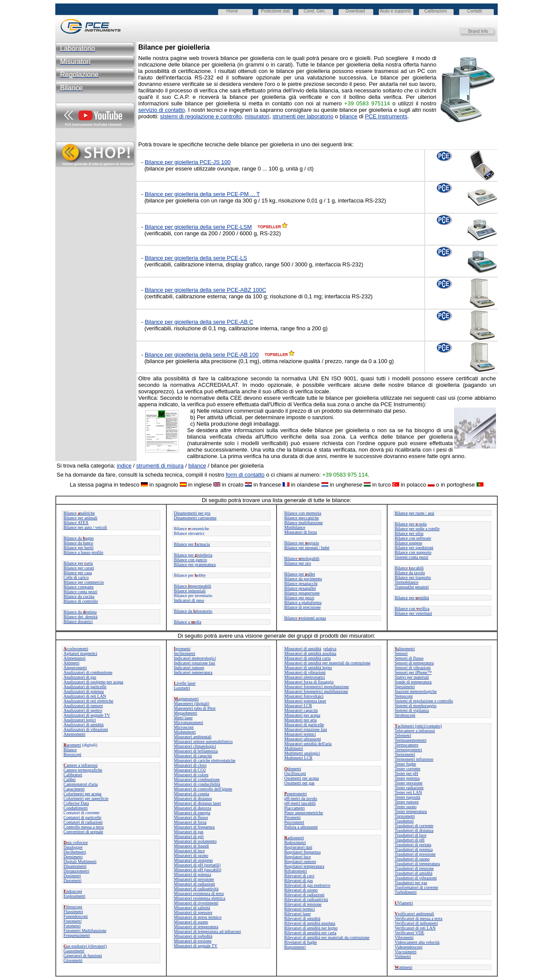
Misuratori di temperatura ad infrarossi (208, 931)
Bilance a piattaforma (303, 602)
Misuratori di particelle (304, 725)
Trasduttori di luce (411, 835)
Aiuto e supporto (396, 11)
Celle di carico (76, 577)
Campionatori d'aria (81, 784)
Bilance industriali (190, 591)
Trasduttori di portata (413, 845)
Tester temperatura (411, 811)
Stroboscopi (405, 715)
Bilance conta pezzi (80, 592)
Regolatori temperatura (304, 866)
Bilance (70, 750)
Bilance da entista (80, 612)
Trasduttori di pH (410, 840)
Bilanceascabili (409, 568)
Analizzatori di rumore (83, 706)
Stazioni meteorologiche (416, 691)
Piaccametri (294, 808)
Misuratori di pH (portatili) (197, 865)
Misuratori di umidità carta (307, 658)
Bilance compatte (79, 587)
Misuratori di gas (189, 832)
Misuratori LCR (298, 706)
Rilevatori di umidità (302, 918)
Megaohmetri (186, 713)
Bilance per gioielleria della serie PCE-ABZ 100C (205, 290)
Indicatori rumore (189, 668)
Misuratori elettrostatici (305, 677)
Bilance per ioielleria (193, 555)
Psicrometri (294, 822)
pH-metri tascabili (300, 803)
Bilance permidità (412, 598)
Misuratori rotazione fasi (306, 729)
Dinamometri (75, 866)
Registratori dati (298, 847)
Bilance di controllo (81, 601)
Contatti (474, 11)
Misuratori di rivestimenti (196, 903)
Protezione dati (275, 11)
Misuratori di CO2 (190, 770)
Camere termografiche (83, 770)
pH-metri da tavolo (301, 798)
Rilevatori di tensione (303, 904)
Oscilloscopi (295, 773)
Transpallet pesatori (412, 587)
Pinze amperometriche (304, 813)
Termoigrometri (408, 750)
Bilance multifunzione (304, 523)
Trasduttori (404, 821)
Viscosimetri (406, 952)
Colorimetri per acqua (83, 794)
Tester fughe (406, 764)
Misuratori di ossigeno (194, 860)
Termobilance (407, 582)
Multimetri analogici (302, 753)
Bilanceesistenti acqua (305, 618)
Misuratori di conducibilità (197, 784)
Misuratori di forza (301, 532)
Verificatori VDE (410, 933)
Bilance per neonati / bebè (307, 548)
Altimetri (72, 663)
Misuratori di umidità (303, 649)
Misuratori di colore (191, 775)
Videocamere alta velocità (417, 942)
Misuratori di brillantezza (196, 751)
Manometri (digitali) (192, 703)
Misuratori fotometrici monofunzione (316, 687)
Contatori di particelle (83, 817)
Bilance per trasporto (413, 577)
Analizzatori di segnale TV (87, 715)
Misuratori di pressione (194, 879)
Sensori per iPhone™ (413, 672)
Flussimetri (73, 912)
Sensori (401, 653)
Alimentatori (75, 658)
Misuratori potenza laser (305, 701)
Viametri (404, 903)
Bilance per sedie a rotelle (417, 529)
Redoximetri (295, 842)
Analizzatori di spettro (83, 710)
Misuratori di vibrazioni (305, 672)
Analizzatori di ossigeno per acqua (93, 682)
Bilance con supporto (413, 552)
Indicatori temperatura (193, 672)
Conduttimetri (76, 808)
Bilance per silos (409, 533)
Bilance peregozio (302, 543)
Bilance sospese (409, 543)
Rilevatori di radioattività (306, 899)
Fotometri (72, 926)
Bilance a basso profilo (83, 552)
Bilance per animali (80, 518)
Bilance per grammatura (195, 564)
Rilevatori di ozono (301, 890)
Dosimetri (72, 876)
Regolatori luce (297, 857)
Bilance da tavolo (410, 573)
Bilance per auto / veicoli (85, 527)
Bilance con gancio (191, 560)
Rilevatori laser (297, 914)
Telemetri (403, 735)
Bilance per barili (78, 548)
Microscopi (184, 727)
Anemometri (75, 734)
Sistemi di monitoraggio (416, 706)
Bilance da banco (78, 543)
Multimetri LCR (298, 758)
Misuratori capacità (301, 710)
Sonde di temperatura (413, 682)
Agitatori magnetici (80, 653)
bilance (197, 466)
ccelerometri (76, 649)
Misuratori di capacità (193, 756)
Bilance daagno (79, 538)
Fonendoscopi (76, 916)
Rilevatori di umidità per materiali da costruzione (327, 937)
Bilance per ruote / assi (415, 513)
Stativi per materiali (412, 677)
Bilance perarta (78, 563)
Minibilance (295, 527)
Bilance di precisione (302, 607)
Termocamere (407, 745)
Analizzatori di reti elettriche (88, 701)
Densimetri (73, 857)
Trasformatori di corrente (417, 887)
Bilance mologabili (302, 558)
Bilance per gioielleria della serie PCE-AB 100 (202, 355)
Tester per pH (407, 773)
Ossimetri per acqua (302, 778)
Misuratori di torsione (193, 941)
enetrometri (296, 794)
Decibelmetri (75, 852)
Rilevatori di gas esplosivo (307, 885)
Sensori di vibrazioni (413, 668)
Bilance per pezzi (299, 598)
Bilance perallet (300, 574)
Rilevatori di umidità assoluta (310, 923)
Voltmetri (403, 956)
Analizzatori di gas (80, 677)
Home (232, 11)
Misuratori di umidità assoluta (310, 653)
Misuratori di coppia (192, 794)
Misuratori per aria (300, 720)
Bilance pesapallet (300, 588)
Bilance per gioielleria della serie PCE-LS (196, 258)
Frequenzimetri (77, 935)
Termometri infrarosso (414, 759)
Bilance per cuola (411, 524)
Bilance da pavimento (303, 579)
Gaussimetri (74, 951)
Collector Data (76, 803)
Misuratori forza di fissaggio (309, 682)
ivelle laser (185, 683)
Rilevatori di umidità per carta (310, 933)
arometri (72, 745)
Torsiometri (405, 816)
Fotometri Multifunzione (85, 931)
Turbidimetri (406, 892)
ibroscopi (73, 907)
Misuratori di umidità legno (308, 668)
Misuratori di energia (192, 813)
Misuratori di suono (191, 922)
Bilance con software (413, 538)
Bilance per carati (79, 568)
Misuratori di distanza (193, 798)
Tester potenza (407, 778)
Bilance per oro (298, 563)
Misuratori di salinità (192, 908)
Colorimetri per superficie (86, 798)
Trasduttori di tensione (414, 868)
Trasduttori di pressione (415, 854)
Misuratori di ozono (191, 855)
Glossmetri (73, 960)
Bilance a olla (188, 622)
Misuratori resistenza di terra (199, 893)
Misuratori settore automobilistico (203, 741)
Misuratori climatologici (195, 746)
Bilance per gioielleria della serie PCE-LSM (198, 227)
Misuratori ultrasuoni (303, 739)
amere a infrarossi (81, 765)
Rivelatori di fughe (301, 942)
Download (355, 11)
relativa (330, 649)
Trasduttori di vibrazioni (416, 878)
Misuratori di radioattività (196, 889)
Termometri (405, 754)
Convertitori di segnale (83, 832)
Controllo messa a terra (84, 827)
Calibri (70, 779)
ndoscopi (73, 891)
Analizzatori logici (80, 720)
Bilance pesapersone (302, 593)
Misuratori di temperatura (196, 927)
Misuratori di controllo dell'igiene (203, 789)
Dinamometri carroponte (195, 518)
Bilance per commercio (84, 582)
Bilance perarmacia (192, 544)
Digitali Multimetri (80, 861)
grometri (182, 649)
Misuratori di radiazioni (195, 884)
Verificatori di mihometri (416, 923)
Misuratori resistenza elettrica (200, 898)
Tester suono (406, 807)
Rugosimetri (295, 947)
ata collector (76, 842)
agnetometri (186, 699)
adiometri (294, 838)
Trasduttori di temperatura (418, 864)
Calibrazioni (435, 11)
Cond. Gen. (315, 11)
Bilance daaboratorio (193, 611)
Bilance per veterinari (414, 613)
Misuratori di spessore (193, 912)
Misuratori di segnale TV (196, 946)
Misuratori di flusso (191, 817)
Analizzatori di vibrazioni (86, 729)
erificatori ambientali (415, 914)
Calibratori (73, 775)
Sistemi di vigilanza (412, 710)
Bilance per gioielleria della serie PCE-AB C (199, 322)
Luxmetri (182, 688)
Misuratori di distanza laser (198, 803)
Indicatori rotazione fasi (195, 663)
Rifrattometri (296, 871)
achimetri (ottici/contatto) (418, 726)
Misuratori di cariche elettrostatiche (205, 760)
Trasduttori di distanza (414, 830)
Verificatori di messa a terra (419, 918)
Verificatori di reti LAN (415, 928)
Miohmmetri (185, 732)
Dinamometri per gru (192, 513)
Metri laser (184, 718)
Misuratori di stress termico (198, 917)
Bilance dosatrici (78, 621)
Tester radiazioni (409, 788)
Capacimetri (74, 789)
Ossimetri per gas (299, 783)
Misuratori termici (300, 734)
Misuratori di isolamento (195, 841)
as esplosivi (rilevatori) (85, 946)
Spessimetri (405, 687)
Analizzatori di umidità (84, 725)
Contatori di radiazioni (83, 822)
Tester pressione (409, 783)
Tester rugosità (408, 797)
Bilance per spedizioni (414, 548)
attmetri (404, 967)
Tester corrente (408, 769)
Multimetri (294, 748)
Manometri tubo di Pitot (195, 708)
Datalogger (73, 847)
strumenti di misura (160, 466)
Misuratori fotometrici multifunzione (316, 691)
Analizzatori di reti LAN (85, 696)
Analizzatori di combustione (88, 672)
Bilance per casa (78, 573)
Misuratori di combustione (197, 779)
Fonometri (73, 921)
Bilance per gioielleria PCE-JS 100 (188, 162)
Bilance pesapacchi (301, 583)
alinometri (405, 649)
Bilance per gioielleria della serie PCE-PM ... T (202, 194)
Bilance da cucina (79, 596)
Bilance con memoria (303, 513)
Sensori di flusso (409, 658)
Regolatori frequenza (302, 852)
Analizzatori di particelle (85, 687)
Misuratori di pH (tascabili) (198, 870)
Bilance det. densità (81, 617)
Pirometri (292, 817)
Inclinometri (185, 653)
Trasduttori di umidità (414, 873)
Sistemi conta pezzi (412, 557)
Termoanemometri (411, 740)
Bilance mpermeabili (193, 586)
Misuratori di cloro (191, 765)
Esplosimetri (75, 896)
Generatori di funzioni (83, 956)
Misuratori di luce (190, 851)
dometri (293, 769)
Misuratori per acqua (302, 715)
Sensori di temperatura (415, 663)
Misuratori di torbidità (193, 936)
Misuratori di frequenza (194, 827)
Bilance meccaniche (302, 518)
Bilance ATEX (76, 523)
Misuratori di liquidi (192, 846)
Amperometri (75, 668)
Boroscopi (72, 754)
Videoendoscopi (409, 947)
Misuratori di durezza (193, 808)
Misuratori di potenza (193, 874)
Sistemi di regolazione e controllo (424, 701)
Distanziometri (76, 871)
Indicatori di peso (189, 600)
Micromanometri (189, 722)
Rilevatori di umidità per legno (311, 928)
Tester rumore (407, 802)
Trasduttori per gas (411, 883)
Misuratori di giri (189, 836)
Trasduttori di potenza (414, 849)
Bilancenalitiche (79, 513)
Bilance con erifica (412, 609)
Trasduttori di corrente (414, 826)
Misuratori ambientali (193, 737)
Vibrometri (404, 937)
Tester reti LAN (408, 792)
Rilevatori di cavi (299, 876)
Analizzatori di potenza (84, 691)
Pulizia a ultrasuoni (301, 827)
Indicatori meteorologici (195, 658)
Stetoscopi (404, 696)
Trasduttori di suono (412, 859)
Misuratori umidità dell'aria (308, 744)
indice (124, 466)
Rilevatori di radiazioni (304, 895)
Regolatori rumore (300, 861)
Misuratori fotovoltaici (304, 696)
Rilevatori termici (300, 909)
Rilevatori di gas (299, 880)
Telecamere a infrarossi (415, 731)
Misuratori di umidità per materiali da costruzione (327, 663)
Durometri (73, 880)
